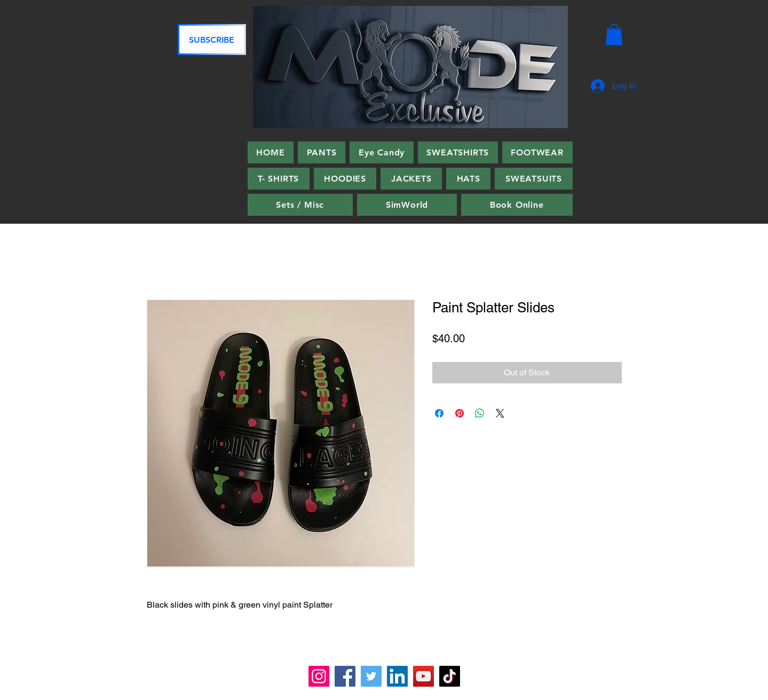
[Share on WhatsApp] (480, 413)
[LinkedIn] (397, 676)
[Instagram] (319, 676)
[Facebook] (345, 676)
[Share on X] (500, 413)
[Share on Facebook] (439, 413)
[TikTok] (450, 676)
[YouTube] (423, 676)
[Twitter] (371, 676)
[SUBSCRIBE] (212, 40)
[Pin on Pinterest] (460, 413)
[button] (614, 34)
